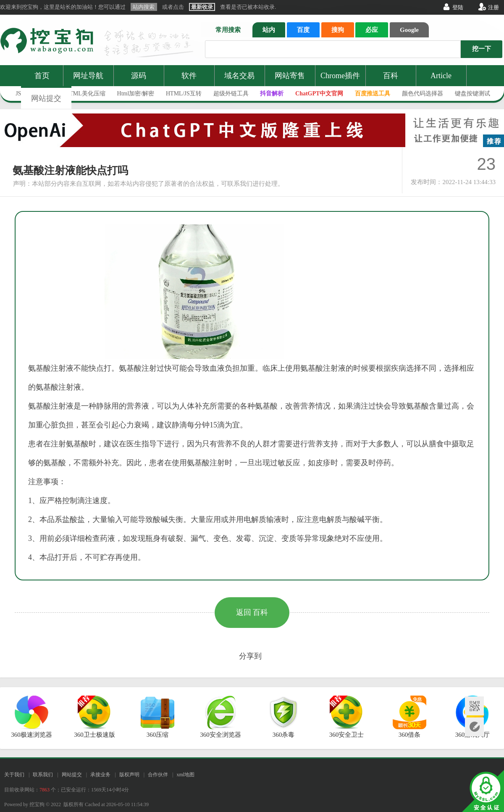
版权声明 (129, 775)
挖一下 (482, 49)
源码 (139, 76)
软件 (189, 76)
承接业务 (100, 775)
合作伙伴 (158, 775)
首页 (42, 76)
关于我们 (14, 775)
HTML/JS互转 (184, 94)
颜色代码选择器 (423, 94)
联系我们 (43, 775)
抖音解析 (272, 94)
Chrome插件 (340, 76)
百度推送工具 (373, 94)
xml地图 (185, 775)
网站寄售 (290, 76)
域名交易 (239, 76)
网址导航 (88, 76)
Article (441, 76)
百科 (391, 76)
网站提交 (46, 98)
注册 (493, 7)
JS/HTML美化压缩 (82, 94)
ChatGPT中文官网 (319, 94)
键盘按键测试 (472, 94)
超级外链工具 (231, 94)
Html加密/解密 (136, 94)
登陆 (458, 7)
